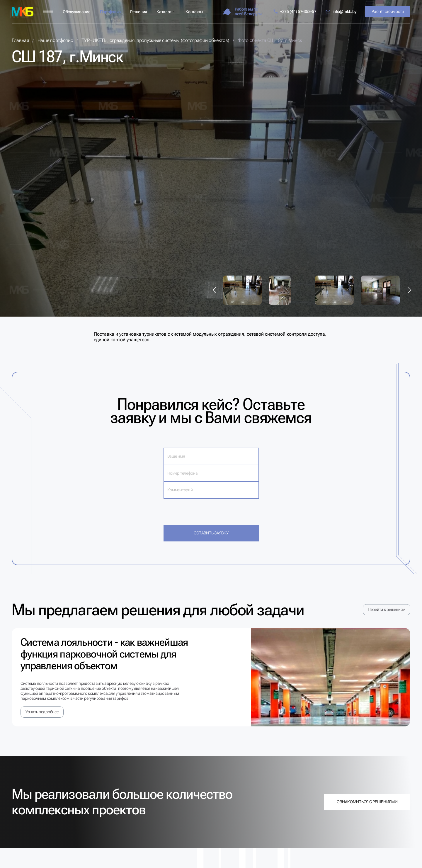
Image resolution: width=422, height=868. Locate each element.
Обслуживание (77, 12)
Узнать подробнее (42, 712)
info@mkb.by (341, 12)
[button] (215, 290)
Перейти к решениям (387, 609)
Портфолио (110, 12)
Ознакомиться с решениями (367, 802)
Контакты (194, 12)
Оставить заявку (211, 533)
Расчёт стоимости (388, 11)
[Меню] (48, 12)
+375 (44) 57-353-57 (295, 12)
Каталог (164, 12)
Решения (139, 12)
